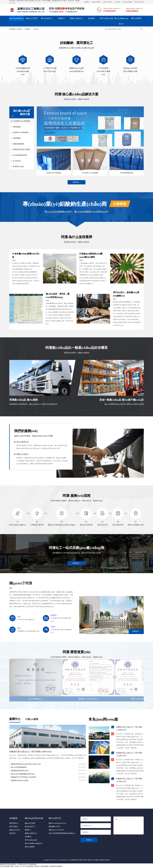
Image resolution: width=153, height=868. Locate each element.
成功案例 (87, 2)
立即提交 (89, 840)
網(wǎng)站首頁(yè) (17, 18)
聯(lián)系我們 (96, 2)
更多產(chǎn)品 (18, 173)
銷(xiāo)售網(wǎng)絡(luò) (121, 21)
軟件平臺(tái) (14, 827)
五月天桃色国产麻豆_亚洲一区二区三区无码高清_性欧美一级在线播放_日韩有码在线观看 (31, 867)
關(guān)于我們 (139, 2)
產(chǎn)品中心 (47, 18)
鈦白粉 (36, 29)
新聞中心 (62, 18)
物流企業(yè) (14, 824)
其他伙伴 (12, 834)
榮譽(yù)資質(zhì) (76, 18)
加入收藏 (117, 2)
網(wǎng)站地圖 (127, 2)
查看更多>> (76, 182)
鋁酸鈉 (27, 29)
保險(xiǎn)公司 (14, 830)
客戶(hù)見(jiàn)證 (106, 18)
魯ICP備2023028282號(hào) (92, 860)
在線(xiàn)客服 (107, 2)
